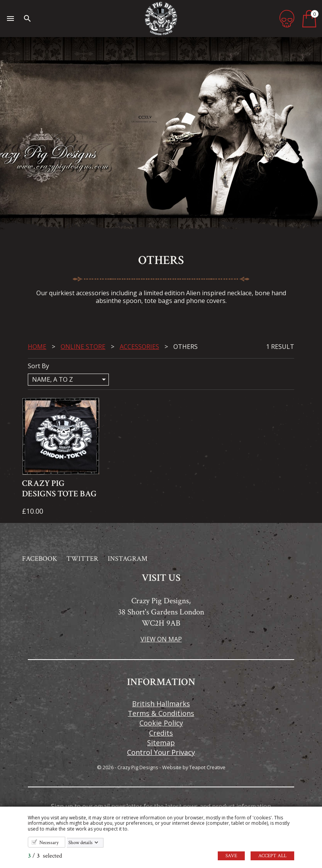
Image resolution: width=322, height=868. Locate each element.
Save (231, 856)
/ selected (45, 856)
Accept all (272, 856)
